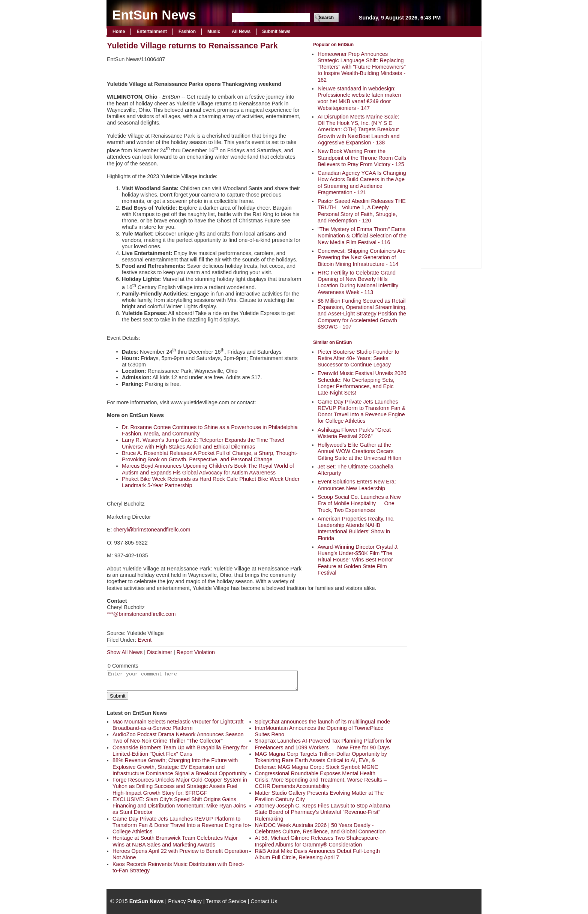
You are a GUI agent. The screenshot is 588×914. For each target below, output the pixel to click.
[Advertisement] (451, 154)
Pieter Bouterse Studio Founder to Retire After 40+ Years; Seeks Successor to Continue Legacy (358, 358)
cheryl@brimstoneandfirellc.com (152, 530)
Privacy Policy (185, 901)
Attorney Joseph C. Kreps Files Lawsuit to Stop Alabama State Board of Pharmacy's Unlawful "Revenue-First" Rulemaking (323, 812)
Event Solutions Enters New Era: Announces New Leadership (357, 485)
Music (214, 32)
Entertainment (152, 32)
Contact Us (264, 901)
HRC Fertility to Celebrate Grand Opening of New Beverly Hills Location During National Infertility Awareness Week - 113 (358, 282)
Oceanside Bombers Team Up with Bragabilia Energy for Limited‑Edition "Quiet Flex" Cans (180, 751)
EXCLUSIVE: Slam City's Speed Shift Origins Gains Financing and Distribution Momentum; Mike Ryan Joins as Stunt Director (179, 806)
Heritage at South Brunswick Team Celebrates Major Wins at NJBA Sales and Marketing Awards (175, 841)
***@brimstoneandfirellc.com (141, 614)
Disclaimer (160, 652)
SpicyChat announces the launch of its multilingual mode (323, 722)
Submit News (276, 32)
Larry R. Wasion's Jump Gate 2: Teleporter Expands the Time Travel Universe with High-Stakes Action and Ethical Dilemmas (203, 443)
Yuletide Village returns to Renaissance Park (192, 46)
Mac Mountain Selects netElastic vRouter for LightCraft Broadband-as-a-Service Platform (178, 725)
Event (145, 640)
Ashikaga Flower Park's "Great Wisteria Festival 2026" (354, 433)
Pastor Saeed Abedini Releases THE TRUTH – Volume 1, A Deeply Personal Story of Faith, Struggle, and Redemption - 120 (362, 211)
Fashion (187, 32)
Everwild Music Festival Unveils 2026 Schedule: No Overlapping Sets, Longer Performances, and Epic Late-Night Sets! (362, 383)
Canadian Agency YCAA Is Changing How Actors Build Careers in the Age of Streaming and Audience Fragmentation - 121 (362, 183)
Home (119, 32)
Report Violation (196, 652)
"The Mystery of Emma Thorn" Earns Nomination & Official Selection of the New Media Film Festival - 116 (362, 236)
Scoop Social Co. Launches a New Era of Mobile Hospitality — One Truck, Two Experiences (359, 504)
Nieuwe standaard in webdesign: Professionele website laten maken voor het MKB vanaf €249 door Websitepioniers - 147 (359, 98)
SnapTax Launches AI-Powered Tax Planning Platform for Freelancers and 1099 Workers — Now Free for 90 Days (323, 744)
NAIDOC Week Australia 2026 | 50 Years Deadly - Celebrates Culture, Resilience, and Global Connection (320, 828)
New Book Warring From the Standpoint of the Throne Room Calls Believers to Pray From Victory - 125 (362, 158)
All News (241, 32)
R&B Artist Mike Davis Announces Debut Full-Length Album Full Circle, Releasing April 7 (318, 854)
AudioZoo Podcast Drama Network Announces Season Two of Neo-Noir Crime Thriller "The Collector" (178, 738)
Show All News (125, 652)
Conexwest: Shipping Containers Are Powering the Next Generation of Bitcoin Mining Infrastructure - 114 (361, 257)
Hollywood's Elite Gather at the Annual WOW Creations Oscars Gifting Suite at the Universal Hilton (359, 451)
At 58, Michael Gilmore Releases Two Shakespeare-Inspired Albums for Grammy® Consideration (317, 841)
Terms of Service (226, 901)
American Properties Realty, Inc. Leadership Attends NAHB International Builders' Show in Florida (356, 528)
